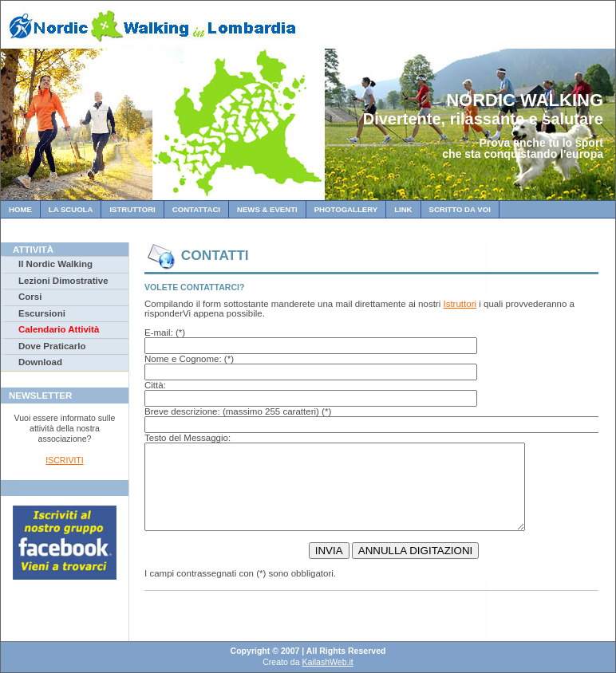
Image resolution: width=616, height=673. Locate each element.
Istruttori (132, 209)
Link (403, 209)
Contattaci (196, 209)
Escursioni (42, 313)
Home (20, 209)
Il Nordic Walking (55, 264)
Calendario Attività (59, 329)
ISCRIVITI (64, 460)
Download (40, 362)
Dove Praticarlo (52, 346)
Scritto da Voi (460, 209)
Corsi (30, 297)
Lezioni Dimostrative (63, 281)
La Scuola (71, 209)
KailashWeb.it (327, 662)
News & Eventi (267, 209)
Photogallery (346, 209)
